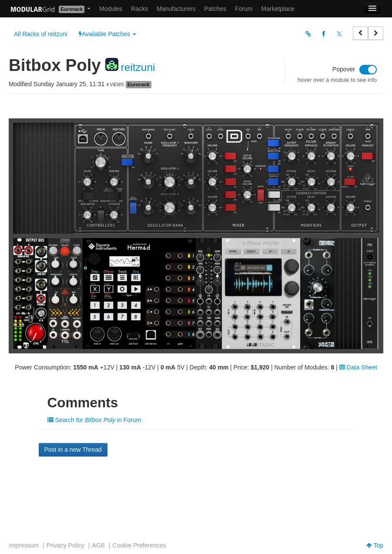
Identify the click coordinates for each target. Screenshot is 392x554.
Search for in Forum (94, 420)
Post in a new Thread (73, 450)
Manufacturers (176, 9)
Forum (244, 9)
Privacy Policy (65, 545)
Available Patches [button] (107, 34)
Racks (139, 9)
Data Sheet (358, 367)
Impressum (24, 545)
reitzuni (138, 67)
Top (375, 545)
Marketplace (278, 9)
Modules (111, 9)
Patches (215, 9)
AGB (98, 545)
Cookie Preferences (139, 545)
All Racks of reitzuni (41, 34)
